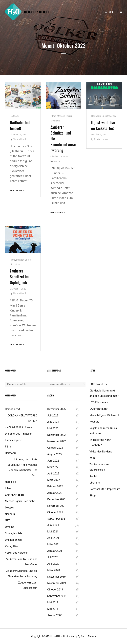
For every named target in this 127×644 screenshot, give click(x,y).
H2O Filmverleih (99, 402)
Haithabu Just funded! (20, 125)
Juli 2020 (53, 557)
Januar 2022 (55, 493)
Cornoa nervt (12, 409)
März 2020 (54, 570)
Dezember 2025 (56, 409)
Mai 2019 (53, 602)
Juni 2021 (53, 525)
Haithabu (15, 116)
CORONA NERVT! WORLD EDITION (22, 418)
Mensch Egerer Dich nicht (20, 501)
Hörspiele (10, 482)
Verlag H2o (11, 546)
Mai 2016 (53, 609)
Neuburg (10, 514)
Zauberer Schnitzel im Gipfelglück (19, 276)
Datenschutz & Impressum (105, 489)
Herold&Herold (38, 12)
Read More (17, 190)
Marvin (57, 161)
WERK (93, 458)
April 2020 (53, 564)
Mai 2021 (53, 532)
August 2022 (55, 454)
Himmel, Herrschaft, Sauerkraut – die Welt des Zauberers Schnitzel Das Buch (22, 467)
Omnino (10, 527)
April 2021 (53, 538)
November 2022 (57, 441)
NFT (7, 520)
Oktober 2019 (55, 590)
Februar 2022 (55, 486)
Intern (8, 488)
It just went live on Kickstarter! (103, 125)
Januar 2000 (55, 615)
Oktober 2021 (55, 512)
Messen (10, 508)
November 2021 (57, 506)
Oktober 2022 (55, 448)
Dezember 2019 (56, 577)
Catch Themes (88, 636)
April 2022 (53, 474)
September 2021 (57, 519)
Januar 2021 (55, 551)
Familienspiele (13, 440)
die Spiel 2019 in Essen (18, 427)
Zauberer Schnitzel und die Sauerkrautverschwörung (22, 574)
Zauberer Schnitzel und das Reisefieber (21, 562)
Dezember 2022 (56, 435)
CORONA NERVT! (99, 384)
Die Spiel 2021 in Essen (19, 434)
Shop (93, 496)
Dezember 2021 (56, 499)
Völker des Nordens (16, 553)
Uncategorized (109, 116)
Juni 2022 (53, 461)
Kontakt (94, 476)
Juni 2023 (53, 422)
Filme (53, 116)
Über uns (95, 483)
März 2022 (54, 480)
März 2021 (54, 544)
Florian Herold (20, 139)
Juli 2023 (53, 416)
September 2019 (57, 596)
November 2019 (57, 583)
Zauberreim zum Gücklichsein (28, 585)
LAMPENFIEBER (14, 495)
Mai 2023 (53, 428)
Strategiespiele (14, 533)
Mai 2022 (53, 467)
